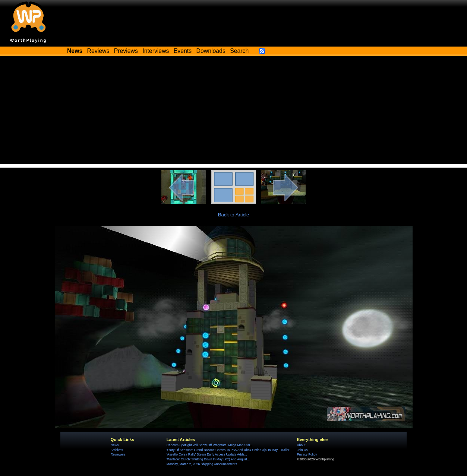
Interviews (156, 51)
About (301, 445)
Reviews (98, 51)
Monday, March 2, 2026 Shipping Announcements (202, 464)
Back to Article (234, 215)
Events (183, 51)
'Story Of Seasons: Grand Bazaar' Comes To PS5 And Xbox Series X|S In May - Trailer (228, 450)
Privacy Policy (307, 454)
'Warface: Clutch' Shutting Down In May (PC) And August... (208, 459)
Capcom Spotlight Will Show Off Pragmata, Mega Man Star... (210, 445)
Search (239, 51)
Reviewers (118, 454)
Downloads (211, 51)
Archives (117, 450)
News (115, 445)
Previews (126, 51)
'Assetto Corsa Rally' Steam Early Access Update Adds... (207, 454)
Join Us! (303, 450)
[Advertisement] (234, 112)
